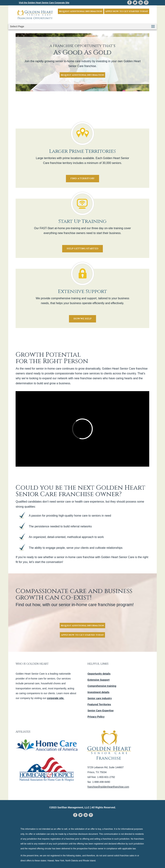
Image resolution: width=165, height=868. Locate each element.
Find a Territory (82, 179)
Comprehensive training (102, 686)
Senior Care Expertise (101, 711)
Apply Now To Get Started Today (82, 635)
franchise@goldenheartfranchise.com (108, 787)
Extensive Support (98, 680)
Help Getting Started (82, 249)
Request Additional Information (81, 11)
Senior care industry (100, 698)
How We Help (82, 319)
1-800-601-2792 (106, 777)
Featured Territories (99, 704)
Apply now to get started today (127, 11)
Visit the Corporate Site (44, 3)
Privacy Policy (96, 717)
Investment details (98, 692)
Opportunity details (99, 674)
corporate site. (56, 698)
